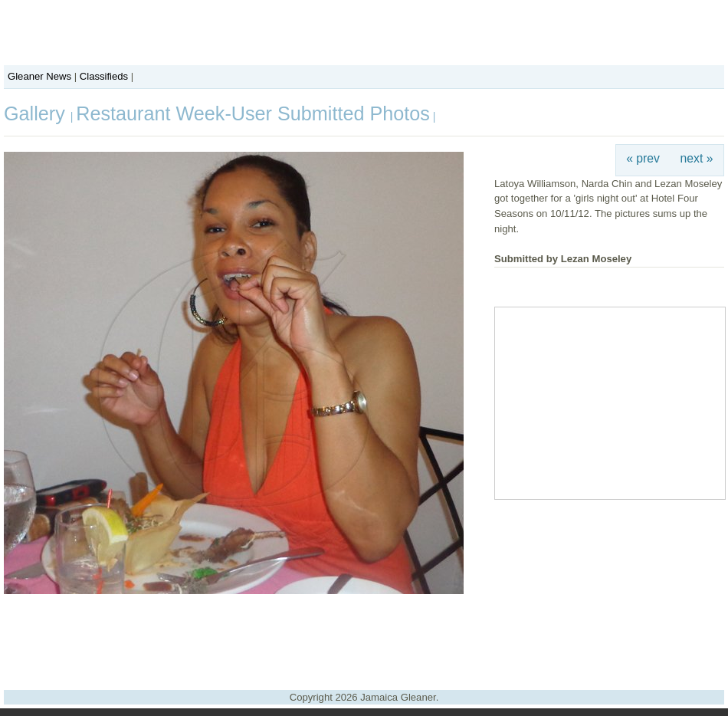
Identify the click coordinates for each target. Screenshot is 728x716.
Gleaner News (39, 76)
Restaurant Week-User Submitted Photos (253, 113)
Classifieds (104, 76)
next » (697, 158)
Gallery (37, 113)
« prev (643, 158)
